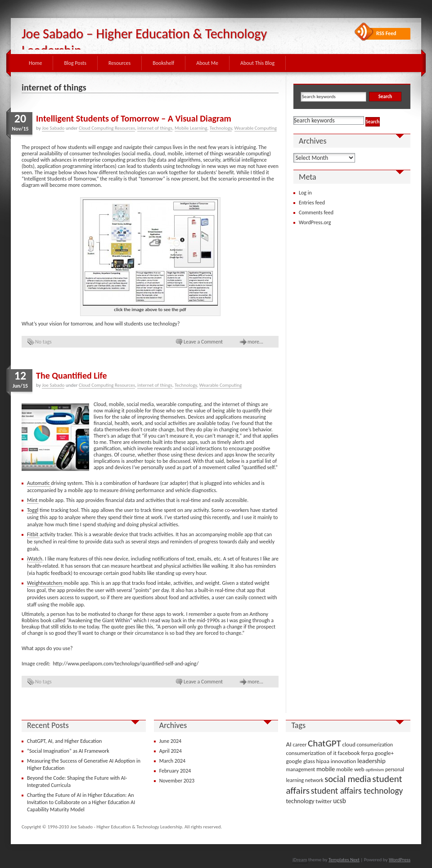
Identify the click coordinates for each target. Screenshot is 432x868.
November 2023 (177, 781)
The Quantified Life (72, 375)
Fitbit (33, 534)
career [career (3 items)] (300, 745)
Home (35, 63)
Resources (119, 63)
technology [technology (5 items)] (300, 801)
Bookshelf (163, 63)
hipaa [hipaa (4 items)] (323, 761)
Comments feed (316, 212)
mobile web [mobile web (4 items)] (350, 769)
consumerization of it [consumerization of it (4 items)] (311, 753)
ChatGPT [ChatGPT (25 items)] (324, 743)
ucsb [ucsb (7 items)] (340, 801)
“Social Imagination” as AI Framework (68, 751)
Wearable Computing (256, 128)
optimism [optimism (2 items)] (375, 770)
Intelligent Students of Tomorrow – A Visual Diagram (134, 118)
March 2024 (172, 761)
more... (255, 342)
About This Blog (257, 63)
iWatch (35, 559)
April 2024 (171, 751)
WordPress (400, 860)
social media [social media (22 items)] (348, 779)
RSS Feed (386, 33)
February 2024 (175, 771)
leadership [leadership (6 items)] (371, 761)
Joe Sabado (53, 128)
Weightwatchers (45, 583)
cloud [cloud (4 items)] (349, 744)
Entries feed (312, 203)
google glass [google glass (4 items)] (300, 761)
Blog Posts (75, 63)
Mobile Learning (191, 128)
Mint (33, 500)
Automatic (39, 483)
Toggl (33, 510)
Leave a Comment (203, 342)
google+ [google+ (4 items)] (384, 753)
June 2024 (170, 741)
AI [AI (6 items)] (288, 744)
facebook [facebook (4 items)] (349, 753)
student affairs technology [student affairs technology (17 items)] (357, 791)
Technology (221, 128)
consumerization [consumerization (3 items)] (375, 745)
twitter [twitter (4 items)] (324, 801)
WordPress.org (315, 222)
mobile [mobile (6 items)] (326, 769)
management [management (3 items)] (300, 769)
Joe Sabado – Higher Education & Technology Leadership (144, 42)
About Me (207, 63)
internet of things (155, 128)
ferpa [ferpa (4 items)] (367, 753)
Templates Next (344, 860)
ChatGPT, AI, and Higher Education (64, 741)
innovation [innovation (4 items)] (344, 761)
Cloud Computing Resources (107, 128)
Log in (305, 193)
